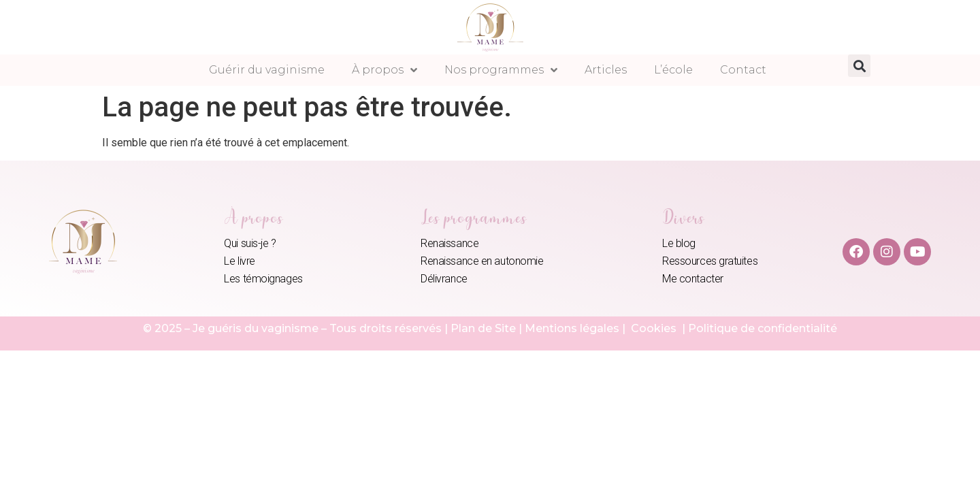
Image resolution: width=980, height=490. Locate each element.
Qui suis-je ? (250, 243)
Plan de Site (483, 328)
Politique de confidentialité (763, 328)
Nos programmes (501, 70)
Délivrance (444, 279)
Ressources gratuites (710, 261)
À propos (385, 70)
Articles (606, 70)
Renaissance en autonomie (482, 261)
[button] (859, 66)
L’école (673, 70)
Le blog (679, 243)
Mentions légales (572, 328)
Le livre (239, 261)
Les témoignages (263, 279)
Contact (743, 70)
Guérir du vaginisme (267, 70)
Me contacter (693, 279)
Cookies (655, 328)
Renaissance (450, 243)
